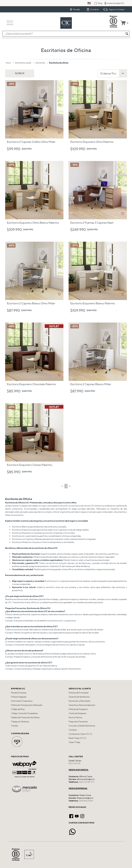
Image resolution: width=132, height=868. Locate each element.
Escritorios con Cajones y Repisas (27, 539)
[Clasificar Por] (112, 73)
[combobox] (66, 34)
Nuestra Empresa (19, 693)
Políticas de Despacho (78, 709)
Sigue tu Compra (117, 9)
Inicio (8, 63)
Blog (100, 3)
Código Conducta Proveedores (24, 713)
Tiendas (76, 9)
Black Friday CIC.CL (77, 738)
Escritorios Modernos (22, 542)
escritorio (50, 587)
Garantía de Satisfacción (79, 697)
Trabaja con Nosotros (20, 722)
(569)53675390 (86, 801)
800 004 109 (75, 763)
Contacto (95, 9)
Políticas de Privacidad (78, 693)
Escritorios (40, 63)
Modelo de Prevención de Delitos (25, 717)
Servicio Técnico (75, 717)
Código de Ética (18, 709)
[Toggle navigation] (10, 23)
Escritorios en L (19, 536)
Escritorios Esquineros (22, 530)
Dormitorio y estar (23, 63)
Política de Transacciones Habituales (27, 705)
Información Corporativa (22, 701)
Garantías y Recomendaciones (82, 705)
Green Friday (74, 742)
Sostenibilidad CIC (116, 3)
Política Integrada (19, 697)
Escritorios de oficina (59, 63)
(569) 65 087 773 (86, 782)
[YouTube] (77, 816)
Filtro (19, 73)
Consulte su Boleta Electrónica (82, 726)
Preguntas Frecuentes (78, 722)
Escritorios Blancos (21, 527)
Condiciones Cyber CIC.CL (80, 734)
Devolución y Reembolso (79, 701)
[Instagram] (82, 816)
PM (92, 3)
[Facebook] (71, 816)
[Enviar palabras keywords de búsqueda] (127, 34)
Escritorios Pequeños (22, 533)
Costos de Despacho (77, 713)
